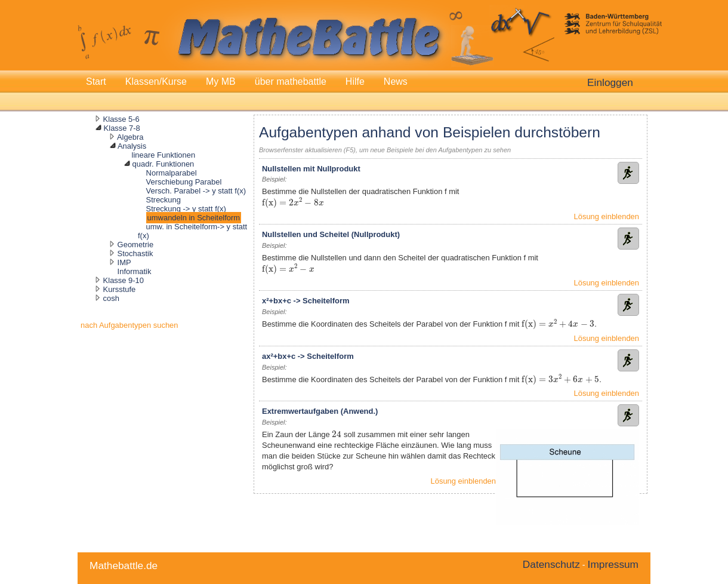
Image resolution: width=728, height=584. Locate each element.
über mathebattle (291, 82)
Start (96, 82)
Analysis (132, 146)
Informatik (135, 271)
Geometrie (135, 245)
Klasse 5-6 (121, 119)
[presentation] (274, 203)
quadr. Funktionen (164, 164)
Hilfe (355, 82)
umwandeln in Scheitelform (194, 218)
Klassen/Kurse (156, 82)
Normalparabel (172, 173)
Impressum (613, 564)
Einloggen (610, 82)
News (396, 82)
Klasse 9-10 (124, 280)
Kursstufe (120, 289)
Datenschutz (551, 564)
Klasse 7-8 (122, 128)
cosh (111, 298)
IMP (124, 262)
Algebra (130, 137)
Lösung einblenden (607, 216)
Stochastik (135, 253)
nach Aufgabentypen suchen (129, 325)
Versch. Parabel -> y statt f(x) (196, 191)
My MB (221, 82)
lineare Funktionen (164, 155)
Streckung (164, 200)
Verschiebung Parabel (184, 182)
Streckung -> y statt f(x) (186, 209)
